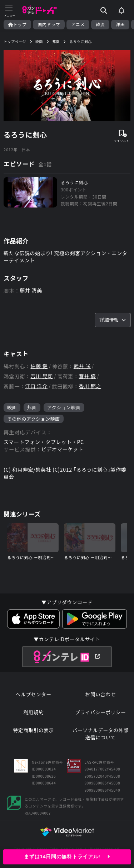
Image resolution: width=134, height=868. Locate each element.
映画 (12, 407)
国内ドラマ (49, 24)
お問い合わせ (100, 694)
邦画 (32, 407)
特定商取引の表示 (34, 730)
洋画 (120, 24)
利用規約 (33, 712)
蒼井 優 (88, 376)
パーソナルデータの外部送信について (101, 734)
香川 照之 (90, 386)
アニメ (78, 24)
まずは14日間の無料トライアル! (67, 857)
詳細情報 (113, 320)
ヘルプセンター (34, 694)
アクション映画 (64, 407)
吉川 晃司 (42, 376)
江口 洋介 (36, 386)
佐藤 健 (39, 366)
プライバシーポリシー (101, 712)
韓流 (100, 24)
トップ (17, 24)
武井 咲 (82, 366)
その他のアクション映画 (34, 419)
